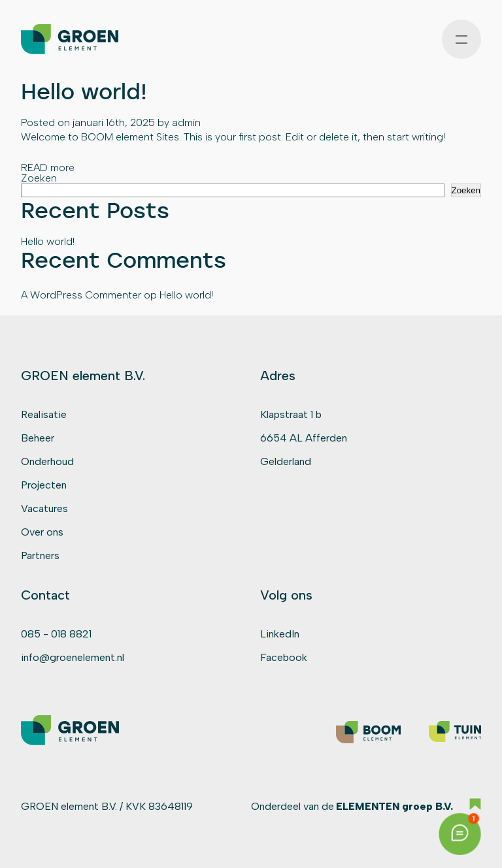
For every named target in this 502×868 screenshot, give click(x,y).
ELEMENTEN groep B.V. (394, 806)
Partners (40, 555)
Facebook (284, 657)
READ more (48, 168)
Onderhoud (47, 461)
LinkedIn (280, 634)
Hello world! (84, 91)
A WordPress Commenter (81, 295)
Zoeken (39, 178)
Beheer (38, 438)
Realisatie (44, 414)
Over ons (42, 532)
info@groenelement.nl (73, 657)
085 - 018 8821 (56, 634)
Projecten (44, 485)
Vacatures (44, 508)
